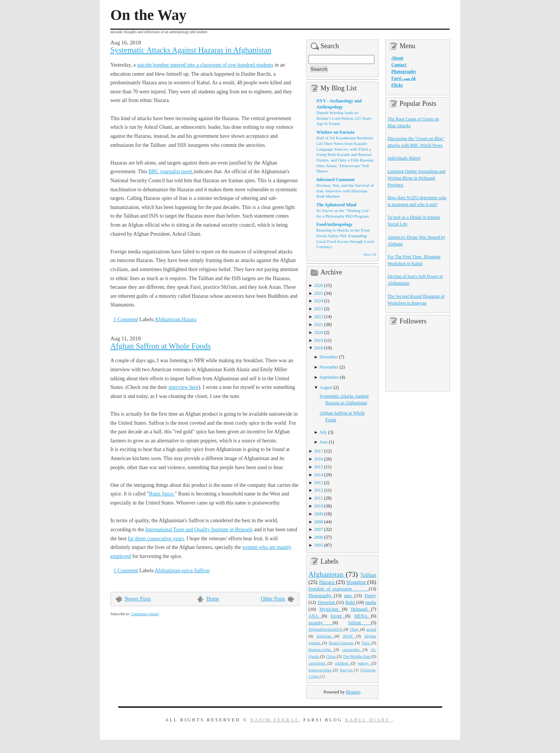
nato (349, 596)
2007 (319, 529)
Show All (370, 255)
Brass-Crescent (342, 643)
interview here (183, 387)
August (326, 387)
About (397, 58)
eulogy (365, 663)
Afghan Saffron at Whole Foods (160, 346)
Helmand (361, 609)
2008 (319, 522)
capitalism (318, 663)
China (331, 656)
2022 (319, 317)
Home (213, 599)
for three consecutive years (156, 539)
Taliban (368, 575)
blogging (357, 582)
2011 (318, 498)
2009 (319, 514)
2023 (319, 309)
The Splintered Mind (336, 205)
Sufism (359, 623)
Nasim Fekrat (274, 720)
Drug (355, 629)
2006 (319, 537)
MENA (363, 616)
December (329, 357)
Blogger (353, 692)
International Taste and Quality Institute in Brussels (199, 530)
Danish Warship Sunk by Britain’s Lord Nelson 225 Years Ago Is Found (344, 118)
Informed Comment (335, 180)
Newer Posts (138, 599)
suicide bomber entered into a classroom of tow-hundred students (205, 65)
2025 (319, 293)
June (323, 442)
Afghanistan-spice (174, 571)
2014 (319, 475)
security (321, 623)
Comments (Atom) (145, 614)
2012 (319, 490)
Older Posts (273, 599)
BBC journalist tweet (171, 171)
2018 (319, 348)
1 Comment (126, 319)
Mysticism (331, 609)
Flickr (397, 85)
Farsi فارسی (404, 78)
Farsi (366, 643)
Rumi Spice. (162, 494)
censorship (353, 649)
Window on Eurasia (335, 132)
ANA (315, 616)
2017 (319, 451)
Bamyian (347, 670)
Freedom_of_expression (339, 589)
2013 (319, 483)
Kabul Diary (369, 720)
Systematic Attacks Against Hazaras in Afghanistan (191, 50)
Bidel (351, 602)
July (323, 432)
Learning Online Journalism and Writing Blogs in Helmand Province (417, 178)
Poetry (370, 596)
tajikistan (325, 636)
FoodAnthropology (334, 224)
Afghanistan (168, 319)
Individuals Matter (404, 158)
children (343, 663)
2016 (319, 459)
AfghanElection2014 (326, 629)
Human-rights (321, 649)
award (371, 629)
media (371, 602)
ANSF (349, 636)
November (329, 367)
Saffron (202, 571)
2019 (319, 340)
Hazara (189, 319)
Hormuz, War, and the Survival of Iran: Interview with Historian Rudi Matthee (345, 191)
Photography (321, 596)
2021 (319, 325)
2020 (319, 332)
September (329, 377)
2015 (319, 467)
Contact (399, 65)
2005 (319, 545)
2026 (319, 285)
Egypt (338, 616)
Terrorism (327, 602)
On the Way (148, 15)
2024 (319, 301)
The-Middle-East (357, 656)
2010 (319, 506)
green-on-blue (321, 670)
